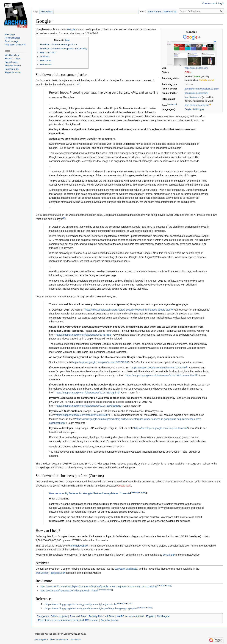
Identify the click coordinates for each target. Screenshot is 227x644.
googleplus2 (202, 93)
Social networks (110, 620)
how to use (172, 104)
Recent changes (13, 38)
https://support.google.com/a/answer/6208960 (81, 415)
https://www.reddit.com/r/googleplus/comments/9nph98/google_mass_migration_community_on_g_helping (98, 586)
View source (155, 11)
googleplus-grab (193, 89)
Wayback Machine (125, 569)
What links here (12, 55)
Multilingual (199, 109)
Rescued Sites (78, 616)
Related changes (13, 59)
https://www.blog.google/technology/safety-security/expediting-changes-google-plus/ (92, 608)
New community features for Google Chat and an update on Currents (90, 493)
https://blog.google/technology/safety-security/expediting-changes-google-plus (128, 310)
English (188, 109)
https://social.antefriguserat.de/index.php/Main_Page (68, 591)
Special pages (11, 62)
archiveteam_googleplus (197, 105)
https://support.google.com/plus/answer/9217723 (99, 362)
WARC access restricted (130, 616)
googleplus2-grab (210, 89)
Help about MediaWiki (15, 45)
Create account (210, 3)
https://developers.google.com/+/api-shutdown (160, 428)
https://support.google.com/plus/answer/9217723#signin (86, 393)
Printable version (13, 66)
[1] (79, 84)
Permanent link (12, 69)
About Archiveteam (59, 640)
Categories (43, 616)
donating (168, 555)
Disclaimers (75, 640)
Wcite (136, 492)
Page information (13, 72)
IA (132, 492)
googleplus (190, 93)
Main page (10, 34)
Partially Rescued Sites (101, 616)
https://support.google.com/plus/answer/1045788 (82, 335)
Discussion (47, 11)
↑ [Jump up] (44, 604)
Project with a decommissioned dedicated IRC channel (68, 620)
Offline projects (59, 616)
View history (170, 11)
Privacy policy (41, 640)
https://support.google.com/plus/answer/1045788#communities (160, 376)
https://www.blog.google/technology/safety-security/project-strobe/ (82, 604)
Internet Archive (79, 546)
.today (143, 492)
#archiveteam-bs (193, 97)
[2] (64, 218)
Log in (221, 3)
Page (35, 11)
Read (143, 11)
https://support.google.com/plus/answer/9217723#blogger (87, 406)
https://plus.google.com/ (197, 68)
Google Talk (124, 486)
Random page (11, 41)
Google (71, 29)
